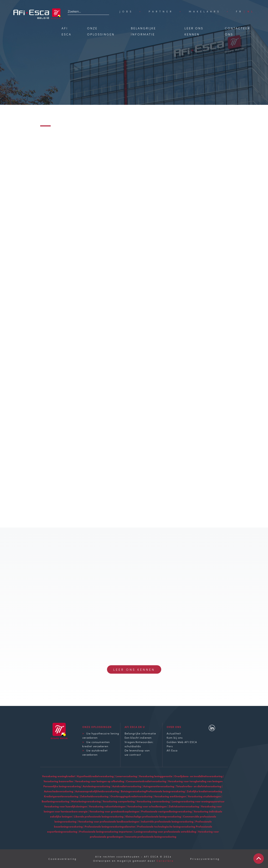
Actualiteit (174, 733)
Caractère (165, 861)
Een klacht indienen (138, 737)
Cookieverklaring (62, 859)
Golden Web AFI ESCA (182, 742)
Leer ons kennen (134, 669)
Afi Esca (172, 750)
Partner (161, 11)
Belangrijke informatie (140, 733)
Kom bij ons (175, 737)
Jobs (126, 11)
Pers (170, 746)
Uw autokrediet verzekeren (95, 752)
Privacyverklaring (205, 859)
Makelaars (205, 11)
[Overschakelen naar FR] (239, 11)
